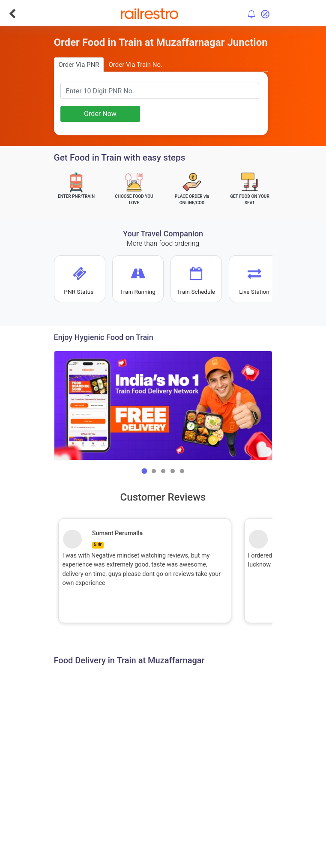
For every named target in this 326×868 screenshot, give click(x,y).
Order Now (100, 114)
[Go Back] (12, 14)
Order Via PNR (79, 65)
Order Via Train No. (135, 65)
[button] (144, 471)
